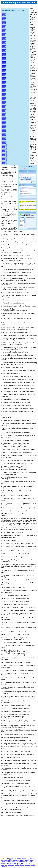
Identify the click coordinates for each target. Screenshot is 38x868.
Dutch (32, 860)
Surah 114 (4, 164)
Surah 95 (4, 138)
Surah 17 (4, 34)
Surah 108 (4, 156)
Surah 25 (4, 45)
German (13, 862)
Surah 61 (4, 93)
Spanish (22, 865)
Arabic (19, 858)
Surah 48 (4, 76)
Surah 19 (4, 37)
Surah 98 (4, 142)
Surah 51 (4, 80)
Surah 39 (4, 64)
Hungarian (19, 862)
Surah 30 (4, 52)
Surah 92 (4, 134)
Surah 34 (4, 57)
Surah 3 (4, 16)
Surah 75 (4, 112)
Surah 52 (4, 81)
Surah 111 (4, 160)
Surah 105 (4, 152)
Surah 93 (4, 136)
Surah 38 (4, 62)
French (8, 862)
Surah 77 (4, 114)
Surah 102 (4, 148)
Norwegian (20, 863)
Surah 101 (4, 146)
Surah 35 (4, 58)
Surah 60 (4, 92)
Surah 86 (4, 126)
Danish (27, 860)
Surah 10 (4, 25)
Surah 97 (4, 141)
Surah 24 (4, 44)
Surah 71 (4, 106)
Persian (26, 863)
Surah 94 (4, 137)
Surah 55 (4, 85)
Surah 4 (4, 17)
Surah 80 (4, 118)
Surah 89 (4, 130)
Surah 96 (4, 140)
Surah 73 (4, 109)
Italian (30, 862)
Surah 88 (4, 129)
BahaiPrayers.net (26, 3)
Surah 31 (4, 53)
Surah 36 (4, 60)
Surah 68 (4, 102)
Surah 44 (4, 70)
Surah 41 (4, 66)
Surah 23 (4, 42)
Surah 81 (4, 120)
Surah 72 (4, 108)
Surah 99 (4, 144)
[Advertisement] (19, 837)
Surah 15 (4, 32)
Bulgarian (31, 858)
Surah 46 (4, 73)
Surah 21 (4, 40)
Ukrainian (4, 866)
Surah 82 (4, 121)
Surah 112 (4, 161)
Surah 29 (4, 50)
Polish (30, 863)
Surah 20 (4, 38)
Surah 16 (4, 33)
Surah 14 (4, 30)
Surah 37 (4, 61)
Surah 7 (4, 21)
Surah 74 (4, 110)
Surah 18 (4, 36)
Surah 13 (4, 29)
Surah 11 (4, 26)
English (3, 862)
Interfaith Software (29, 167)
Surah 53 (4, 82)
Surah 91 (4, 133)
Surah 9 (4, 24)
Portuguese (4, 865)
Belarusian (25, 858)
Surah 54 (4, 84)
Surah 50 (4, 78)
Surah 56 (4, 86)
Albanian (14, 858)
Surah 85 (4, 125)
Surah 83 (4, 122)
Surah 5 (4, 18)
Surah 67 (4, 101)
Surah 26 (4, 46)
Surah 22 (4, 41)
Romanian (11, 865)
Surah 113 (4, 162)
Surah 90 (4, 132)
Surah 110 (4, 158)
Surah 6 (4, 20)
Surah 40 (4, 65)
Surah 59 (4, 90)
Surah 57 (4, 88)
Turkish (33, 865)
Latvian (14, 863)
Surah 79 (4, 117)
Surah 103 (4, 149)
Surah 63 (4, 96)
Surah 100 (4, 145)
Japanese (4, 863)
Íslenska (25, 862)
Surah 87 (4, 128)
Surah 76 (4, 113)
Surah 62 (4, 94)
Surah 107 (4, 154)
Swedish (27, 865)
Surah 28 (4, 49)
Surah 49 (4, 77)
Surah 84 (4, 124)
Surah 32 (4, 54)
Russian (17, 865)
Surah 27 (4, 48)
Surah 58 (4, 89)
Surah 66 (4, 100)
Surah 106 (4, 153)
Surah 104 (4, 150)
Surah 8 (4, 22)
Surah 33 (4, 56)
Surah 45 (4, 72)
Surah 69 (4, 104)
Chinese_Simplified (7, 860)
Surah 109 (4, 157)
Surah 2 (4, 14)
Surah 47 (4, 74)
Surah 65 (4, 98)
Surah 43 (4, 69)
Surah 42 (4, 68)
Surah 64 (4, 97)
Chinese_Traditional (19, 860)
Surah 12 (4, 28)
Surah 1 (4, 13)
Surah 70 (4, 105)
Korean (9, 863)
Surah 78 (4, 116)
